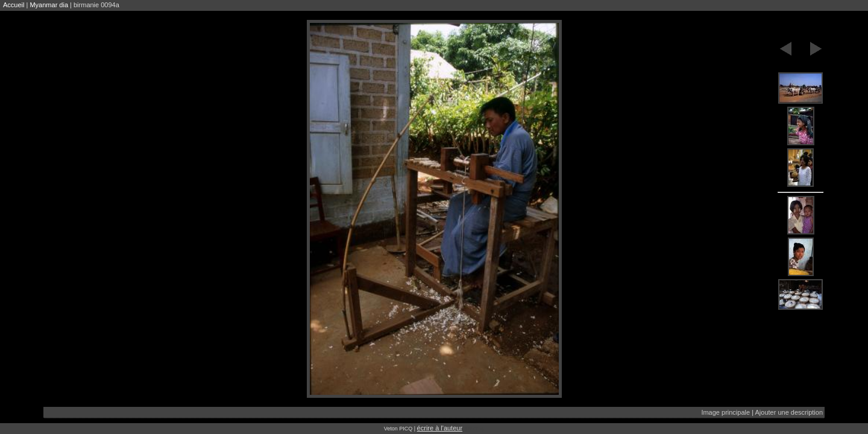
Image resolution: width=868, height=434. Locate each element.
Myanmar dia (49, 5)
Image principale (725, 412)
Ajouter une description (789, 412)
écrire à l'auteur (440, 428)
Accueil (14, 5)
